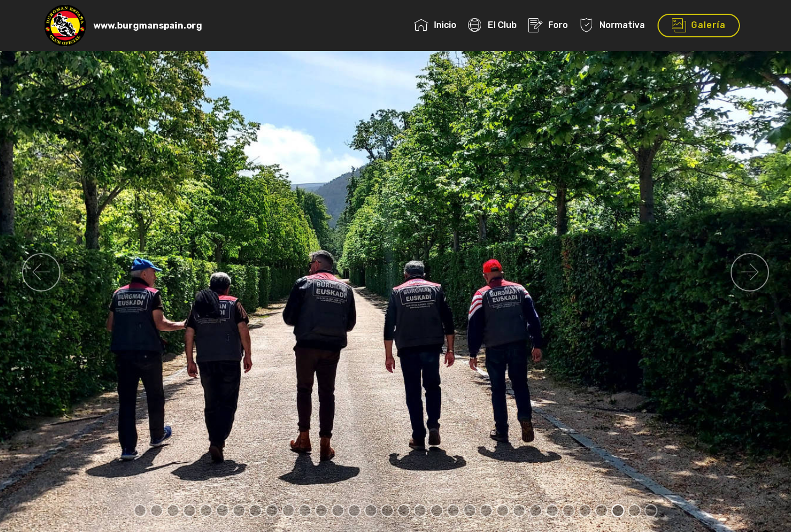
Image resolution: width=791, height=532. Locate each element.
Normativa (612, 25)
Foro (548, 25)
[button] (41, 272)
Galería (699, 26)
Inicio (435, 25)
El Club (492, 25)
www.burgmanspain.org (148, 26)
